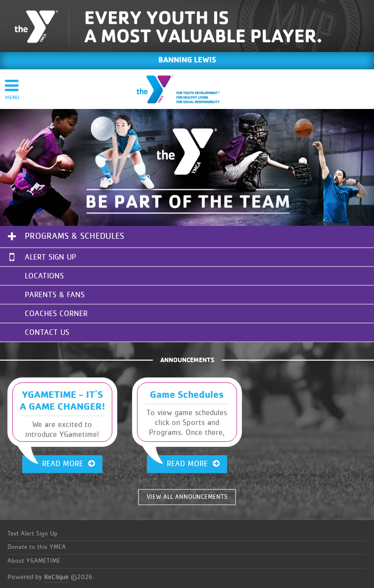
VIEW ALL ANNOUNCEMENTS (187, 497)
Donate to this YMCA (37, 547)
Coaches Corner (56, 314)
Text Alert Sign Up (32, 534)
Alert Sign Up (43, 257)
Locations (44, 276)
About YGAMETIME (34, 561)
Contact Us (47, 332)
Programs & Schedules (74, 236)
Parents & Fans (55, 295)
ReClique (56, 577)
